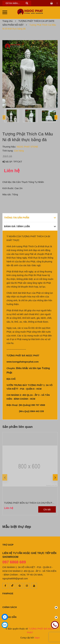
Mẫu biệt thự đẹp (17, 527)
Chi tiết (47, 510)
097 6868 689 (14, 562)
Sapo (37, 638)
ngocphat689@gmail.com (15, 579)
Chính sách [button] (30, 607)
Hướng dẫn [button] (30, 617)
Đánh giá (7, 156)
